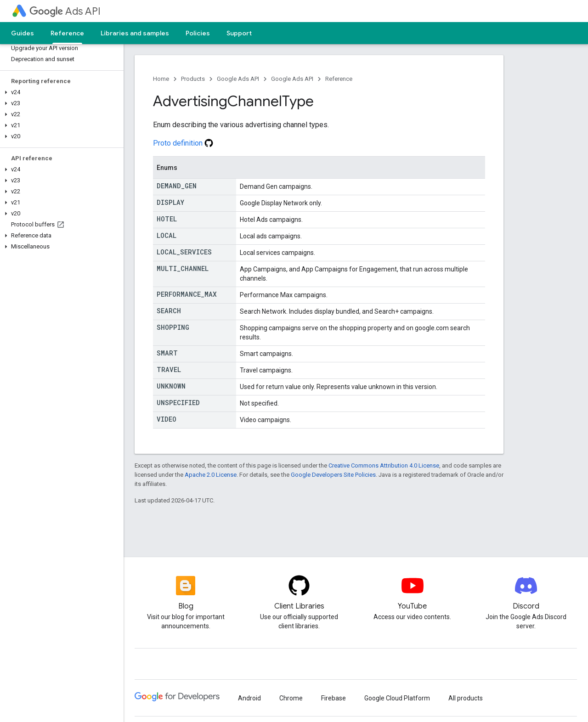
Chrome (291, 698)
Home (161, 79)
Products (193, 79)
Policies (198, 33)
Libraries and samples (135, 33)
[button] (60, 92)
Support (239, 33)
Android (249, 698)
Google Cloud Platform (397, 698)
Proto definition (183, 143)
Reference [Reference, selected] (67, 33)
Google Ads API (238, 79)
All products (466, 698)
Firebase (334, 698)
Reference (339, 79)
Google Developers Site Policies (333, 475)
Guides (23, 33)
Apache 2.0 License (211, 475)
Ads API (65, 11)
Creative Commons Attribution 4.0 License (384, 465)
